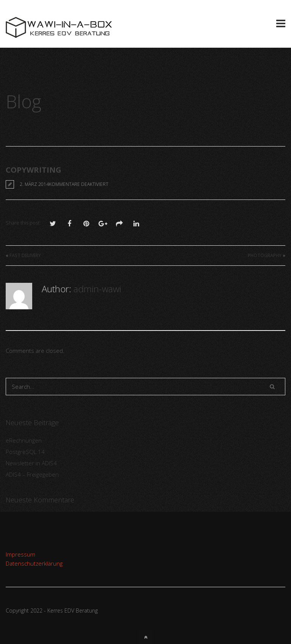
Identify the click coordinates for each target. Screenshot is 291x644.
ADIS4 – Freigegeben (32, 474)
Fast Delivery (25, 255)
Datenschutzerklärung (34, 563)
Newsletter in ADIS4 (31, 463)
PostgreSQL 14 (25, 452)
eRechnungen (24, 440)
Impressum (20, 554)
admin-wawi (97, 289)
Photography (265, 255)
